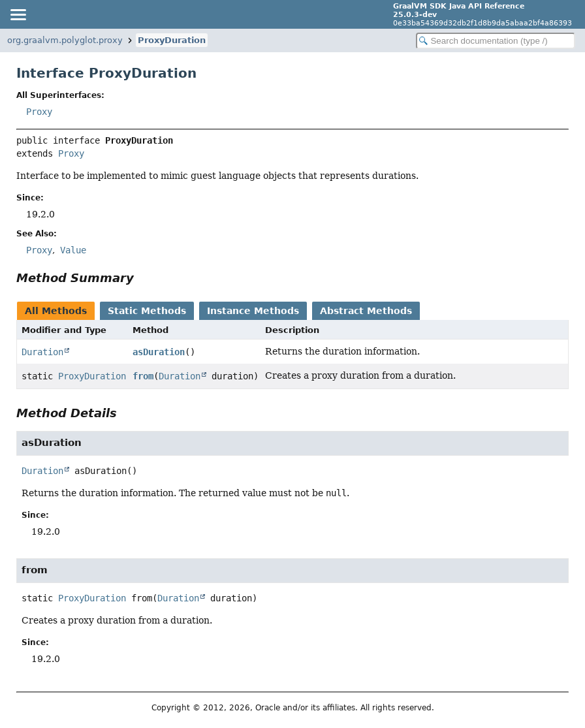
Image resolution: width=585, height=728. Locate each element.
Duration (42, 352)
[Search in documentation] (496, 41)
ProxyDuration (172, 40)
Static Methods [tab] (147, 311)
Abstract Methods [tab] (366, 311)
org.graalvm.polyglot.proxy (65, 40)
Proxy (39, 112)
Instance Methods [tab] (253, 311)
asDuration (159, 352)
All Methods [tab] (56, 311)
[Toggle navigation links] (18, 14)
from (143, 376)
